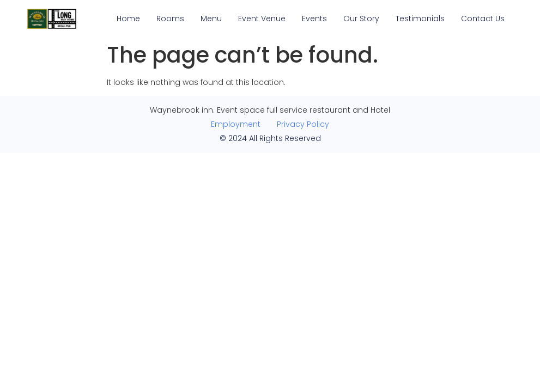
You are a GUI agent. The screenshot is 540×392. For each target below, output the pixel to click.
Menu (211, 19)
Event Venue (262, 19)
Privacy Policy (303, 124)
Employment (236, 124)
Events (314, 19)
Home (128, 19)
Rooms (170, 19)
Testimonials (420, 19)
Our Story (361, 19)
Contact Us (483, 19)
